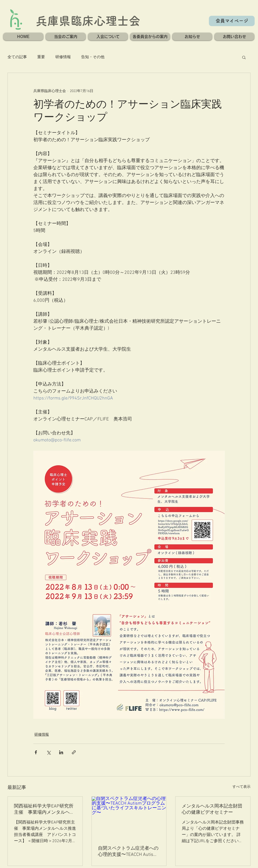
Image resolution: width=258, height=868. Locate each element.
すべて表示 (241, 787)
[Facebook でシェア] (36, 752)
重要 (41, 57)
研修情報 (63, 57)
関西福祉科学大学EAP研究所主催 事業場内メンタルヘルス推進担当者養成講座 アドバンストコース (44, 809)
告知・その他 (93, 57)
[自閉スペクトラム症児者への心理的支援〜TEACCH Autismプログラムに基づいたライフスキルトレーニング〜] (129, 818)
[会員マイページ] (232, 21)
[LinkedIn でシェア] (61, 752)
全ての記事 (17, 57)
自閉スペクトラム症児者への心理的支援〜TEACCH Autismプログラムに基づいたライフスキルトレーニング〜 (128, 852)
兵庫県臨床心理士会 (88, 21)
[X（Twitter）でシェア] (48, 752)
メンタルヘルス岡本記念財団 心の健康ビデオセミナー (213, 809)
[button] (66, 37)
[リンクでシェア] (74, 752)
